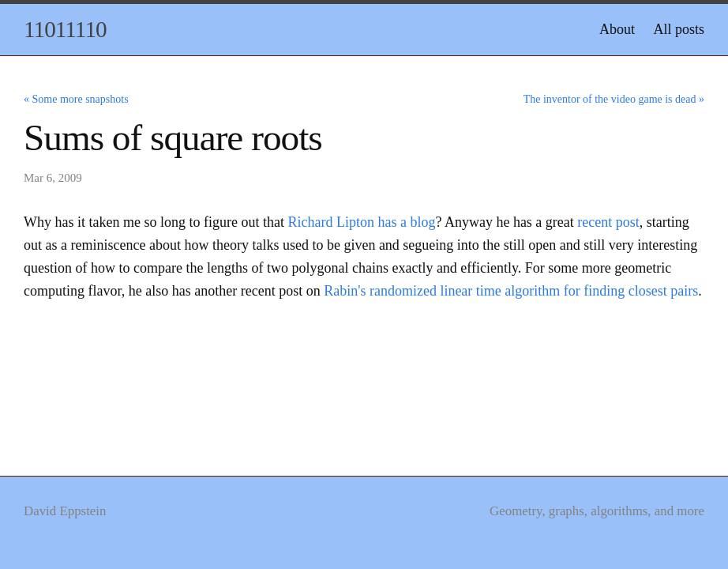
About (617, 29)
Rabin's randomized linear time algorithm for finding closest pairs (511, 291)
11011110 (65, 29)
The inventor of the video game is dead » (614, 99)
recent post (608, 222)
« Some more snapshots (76, 99)
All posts (679, 29)
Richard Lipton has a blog (361, 222)
